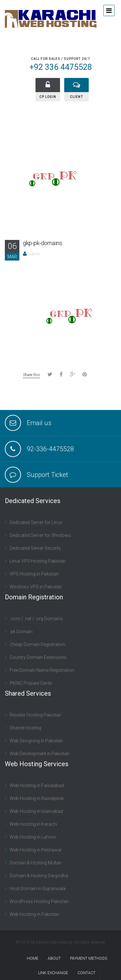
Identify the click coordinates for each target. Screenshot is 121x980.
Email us (39, 423)
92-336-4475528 (50, 449)
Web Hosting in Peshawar (36, 850)
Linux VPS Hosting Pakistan (38, 561)
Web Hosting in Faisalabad (37, 785)
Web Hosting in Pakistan (34, 914)
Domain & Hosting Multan (36, 863)
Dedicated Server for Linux (36, 522)
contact (86, 973)
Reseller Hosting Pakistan (35, 715)
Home (33, 958)
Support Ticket (47, 475)
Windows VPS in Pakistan (36, 587)
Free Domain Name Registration (42, 670)
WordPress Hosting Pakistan (39, 901)
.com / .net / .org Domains (36, 619)
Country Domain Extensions (38, 657)
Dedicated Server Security (35, 548)
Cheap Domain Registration (37, 644)
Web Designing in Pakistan (36, 741)
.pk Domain (21, 632)
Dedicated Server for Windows (40, 535)
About (54, 958)
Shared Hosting (25, 728)
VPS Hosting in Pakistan (34, 574)
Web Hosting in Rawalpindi (37, 798)
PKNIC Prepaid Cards (31, 683)
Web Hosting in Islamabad (36, 811)
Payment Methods (89, 958)
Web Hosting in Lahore (33, 837)
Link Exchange (53, 973)
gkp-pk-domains (43, 243)
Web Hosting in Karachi (33, 824)
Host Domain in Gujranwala (38, 889)
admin (35, 254)
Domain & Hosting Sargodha (39, 876)
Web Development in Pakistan (40, 754)
